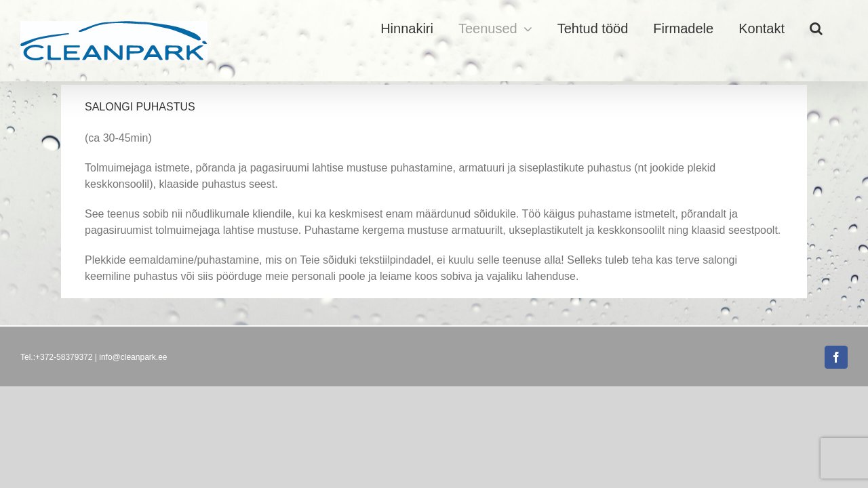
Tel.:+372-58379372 (56, 357)
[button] (841, 28)
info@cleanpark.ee (133, 357)
